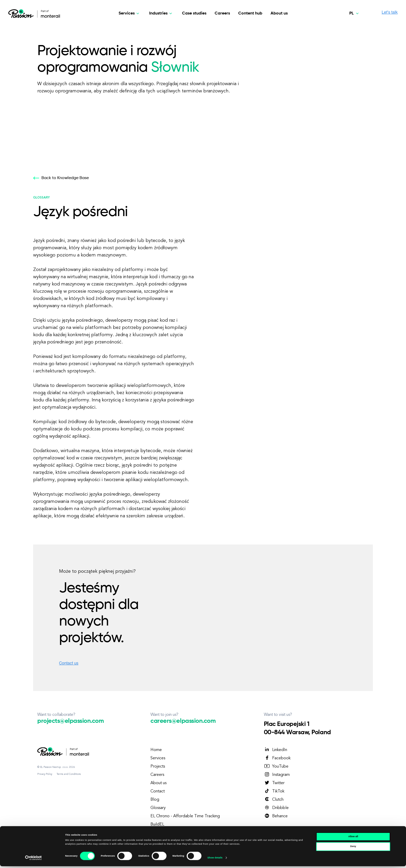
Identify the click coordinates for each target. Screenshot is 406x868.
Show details (215, 859)
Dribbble (276, 808)
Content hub (250, 13)
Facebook (277, 758)
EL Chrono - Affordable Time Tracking (185, 816)
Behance (276, 816)
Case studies (194, 13)
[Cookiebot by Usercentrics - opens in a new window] (34, 859)
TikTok (274, 791)
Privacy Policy (45, 774)
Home (156, 750)
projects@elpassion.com (70, 721)
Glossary (158, 808)
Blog (155, 800)
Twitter (274, 783)
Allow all (353, 838)
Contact (158, 791)
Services (158, 758)
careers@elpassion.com (183, 721)
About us (279, 13)
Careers (222, 13)
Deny (353, 848)
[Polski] (355, 13)
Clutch (274, 799)
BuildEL (157, 825)
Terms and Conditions (69, 774)
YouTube (276, 766)
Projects (158, 767)
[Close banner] (398, 836)
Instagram (277, 775)
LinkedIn (275, 750)
